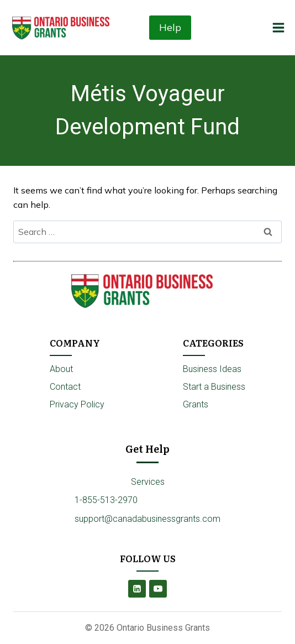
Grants (196, 404)
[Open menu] (278, 27)
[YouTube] (158, 589)
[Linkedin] (137, 589)
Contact (65, 387)
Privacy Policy (77, 404)
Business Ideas (212, 369)
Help (170, 27)
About (61, 369)
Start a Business (214, 387)
